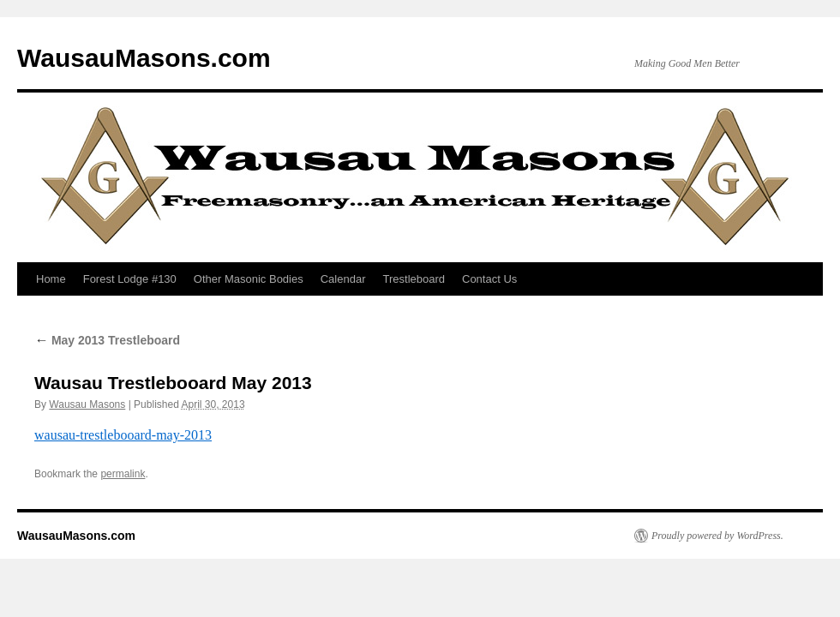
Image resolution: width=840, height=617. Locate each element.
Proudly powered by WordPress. (717, 536)
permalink (123, 474)
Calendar (343, 279)
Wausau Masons (87, 404)
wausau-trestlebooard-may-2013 (123, 435)
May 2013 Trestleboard (107, 340)
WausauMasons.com (144, 58)
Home (51, 279)
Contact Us (489, 279)
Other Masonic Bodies (249, 279)
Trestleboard (414, 279)
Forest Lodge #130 (130, 279)
